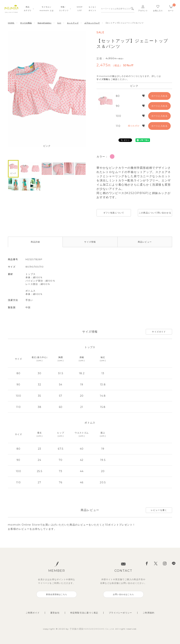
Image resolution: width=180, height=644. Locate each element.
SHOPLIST (80, 9)
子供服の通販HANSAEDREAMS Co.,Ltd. (93, 629)
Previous (13, 89)
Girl (59, 23)
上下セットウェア (92, 23)
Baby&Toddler (45, 23)
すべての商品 (26, 23)
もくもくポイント (92, 9)
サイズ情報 (102, 79)
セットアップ (73, 23)
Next (81, 89)
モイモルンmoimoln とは (47, 9)
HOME (11, 23)
